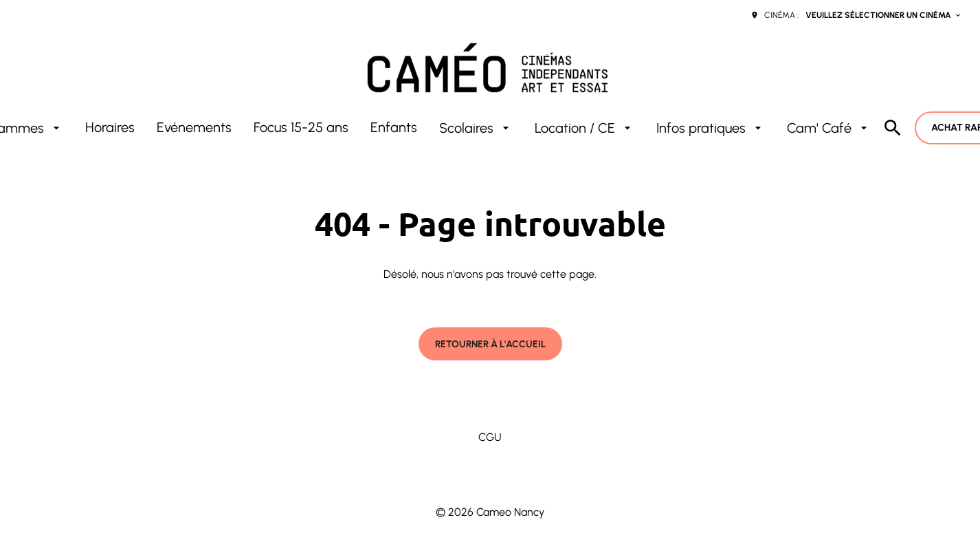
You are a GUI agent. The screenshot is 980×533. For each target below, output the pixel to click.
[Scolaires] (476, 128)
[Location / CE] (584, 128)
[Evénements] (194, 128)
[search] (893, 128)
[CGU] (490, 437)
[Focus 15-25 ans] (301, 128)
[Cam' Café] (829, 128)
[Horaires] (110, 128)
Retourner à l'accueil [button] (490, 344)
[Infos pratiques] (711, 128)
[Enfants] (394, 128)
